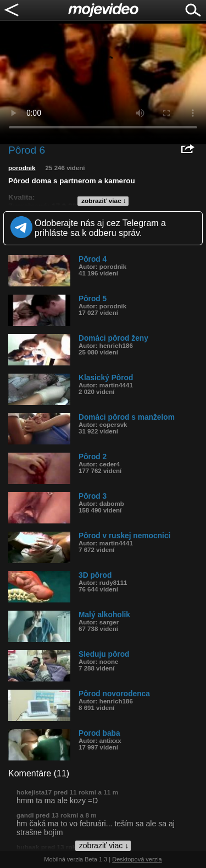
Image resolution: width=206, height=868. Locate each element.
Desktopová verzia (137, 859)
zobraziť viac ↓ (104, 201)
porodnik (22, 168)
